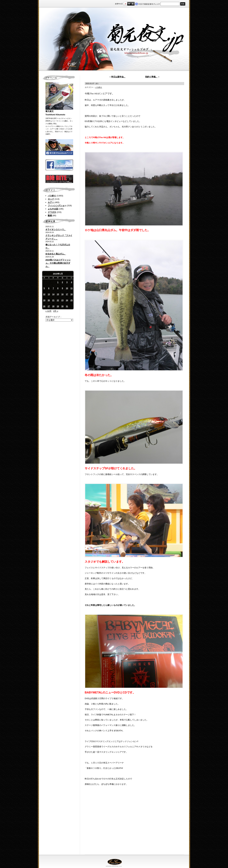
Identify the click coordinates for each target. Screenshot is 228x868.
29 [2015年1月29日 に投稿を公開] (58, 306)
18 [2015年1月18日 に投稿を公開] (71, 294)
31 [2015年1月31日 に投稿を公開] (67, 306)
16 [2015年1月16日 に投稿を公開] (62, 294)
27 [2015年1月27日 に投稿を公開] (49, 306)
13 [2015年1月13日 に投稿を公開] (49, 294)
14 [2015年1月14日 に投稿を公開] (53, 294)
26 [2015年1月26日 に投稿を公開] (44, 306)
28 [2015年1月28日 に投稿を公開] (53, 306)
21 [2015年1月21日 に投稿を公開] (53, 300)
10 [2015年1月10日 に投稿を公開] (67, 288)
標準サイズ (125, 4)
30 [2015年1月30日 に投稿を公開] (62, 306)
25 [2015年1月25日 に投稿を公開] (71, 300)
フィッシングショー (57, 206)
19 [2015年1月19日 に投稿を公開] (44, 300)
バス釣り (52, 196)
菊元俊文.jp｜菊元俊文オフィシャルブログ (114, 39)
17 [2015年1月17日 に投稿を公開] (67, 294)
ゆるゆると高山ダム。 (56, 254)
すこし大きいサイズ (129, 4)
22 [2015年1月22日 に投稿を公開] (58, 300)
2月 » (56, 311)
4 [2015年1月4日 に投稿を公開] (71, 282)
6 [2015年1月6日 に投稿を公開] (49, 288)
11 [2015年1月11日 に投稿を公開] (71, 288)
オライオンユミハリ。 (56, 229)
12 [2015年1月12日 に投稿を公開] (44, 294)
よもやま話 (53, 209)
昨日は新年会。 (119, 77)
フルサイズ (133, 4)
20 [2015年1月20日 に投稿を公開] (49, 300)
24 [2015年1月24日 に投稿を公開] (67, 300)
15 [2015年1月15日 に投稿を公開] (58, 294)
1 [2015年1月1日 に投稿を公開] (58, 282)
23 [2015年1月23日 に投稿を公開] (62, 300)
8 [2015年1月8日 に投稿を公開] (58, 288)
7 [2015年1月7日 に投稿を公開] (53, 288)
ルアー (51, 202)
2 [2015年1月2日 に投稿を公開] (62, 282)
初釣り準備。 (151, 77)
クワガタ (52, 212)
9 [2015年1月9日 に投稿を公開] (62, 288)
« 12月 (48, 311)
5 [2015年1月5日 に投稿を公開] (44, 288)
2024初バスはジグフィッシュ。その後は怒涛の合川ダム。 (58, 263)
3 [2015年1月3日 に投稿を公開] (67, 282)
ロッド (51, 199)
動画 (50, 215)
